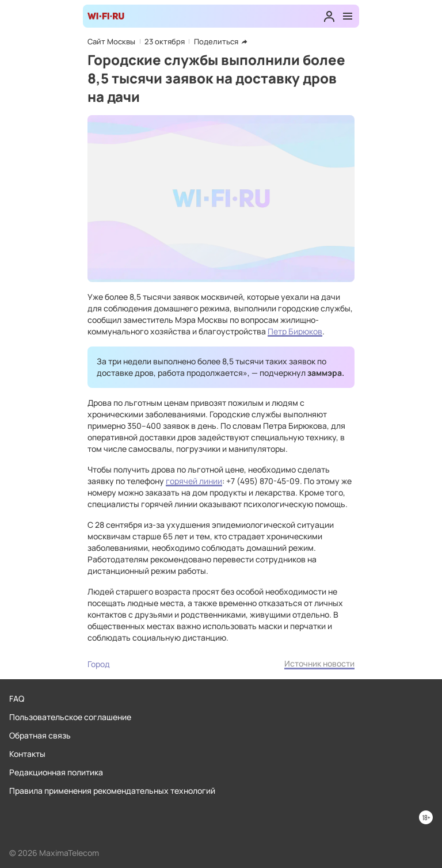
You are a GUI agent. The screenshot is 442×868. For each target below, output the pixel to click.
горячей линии (194, 481)
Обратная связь (40, 735)
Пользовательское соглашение (70, 717)
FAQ (17, 698)
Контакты (27, 754)
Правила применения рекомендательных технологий (112, 791)
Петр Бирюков (295, 331)
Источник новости (319, 663)
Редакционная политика (56, 772)
